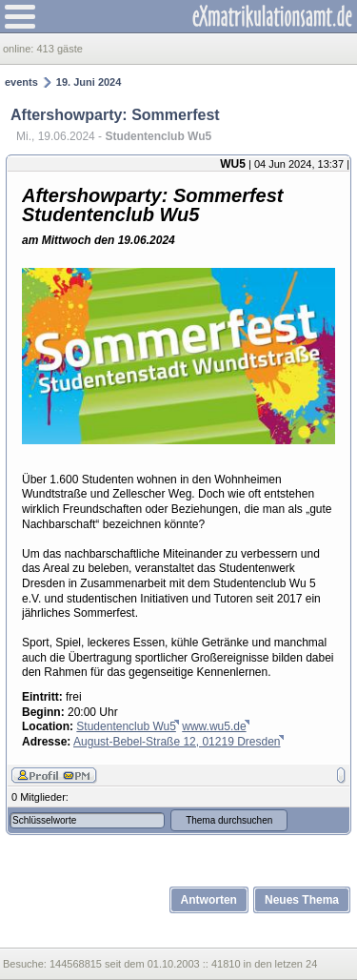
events (21, 82)
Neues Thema (302, 900)
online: (20, 49)
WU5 (233, 164)
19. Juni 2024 (89, 82)
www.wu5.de (214, 726)
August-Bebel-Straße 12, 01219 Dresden (177, 742)
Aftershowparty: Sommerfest (115, 115)
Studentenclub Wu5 (126, 726)
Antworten (209, 900)
